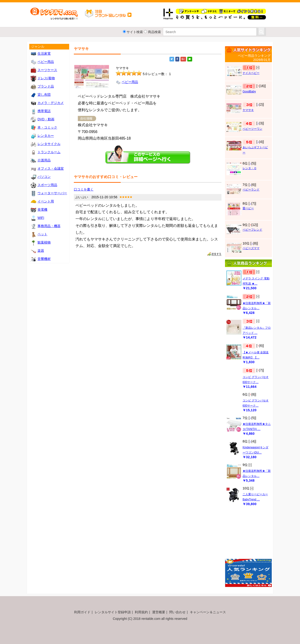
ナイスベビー (251, 73)
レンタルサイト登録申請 (113, 612)
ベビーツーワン (252, 129)
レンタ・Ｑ (249, 168)
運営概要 (159, 612)
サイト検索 (135, 32)
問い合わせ (177, 612)
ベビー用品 (127, 82)
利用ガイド (82, 612)
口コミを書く (84, 189)
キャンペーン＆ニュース (208, 612)
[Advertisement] (248, 535)
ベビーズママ (251, 248)
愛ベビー (248, 208)
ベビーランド (251, 190)
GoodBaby (249, 91)
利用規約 (141, 612)
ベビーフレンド (252, 230)
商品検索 (154, 32)
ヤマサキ (248, 110)
